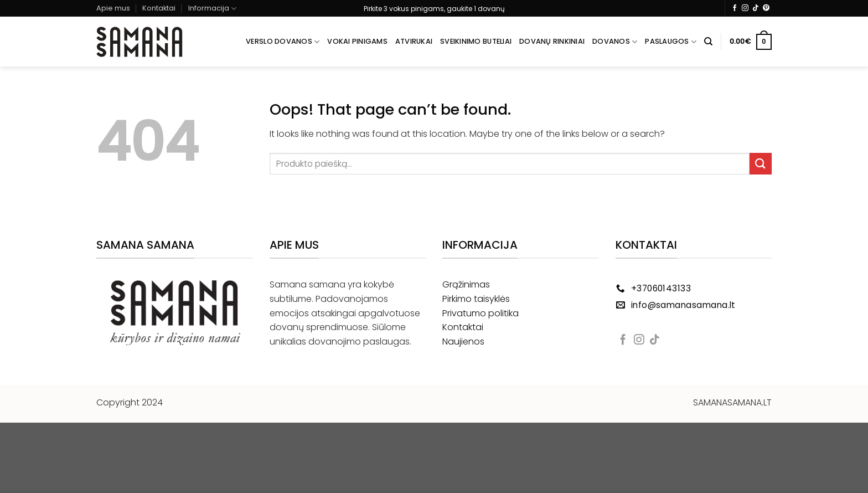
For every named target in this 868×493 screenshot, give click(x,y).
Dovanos (615, 42)
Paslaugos (671, 42)
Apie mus (113, 8)
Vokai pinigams (357, 41)
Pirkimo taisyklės (476, 299)
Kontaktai (159, 8)
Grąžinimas (466, 284)
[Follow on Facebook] (735, 8)
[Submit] (761, 164)
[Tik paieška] (708, 42)
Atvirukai (414, 41)
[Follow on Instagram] (745, 8)
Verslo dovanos (283, 42)
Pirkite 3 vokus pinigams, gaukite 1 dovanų (434, 9)
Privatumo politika (480, 313)
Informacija (212, 9)
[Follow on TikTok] (756, 8)
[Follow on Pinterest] (766, 8)
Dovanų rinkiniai (552, 41)
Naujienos (463, 341)
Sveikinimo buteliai (476, 41)
